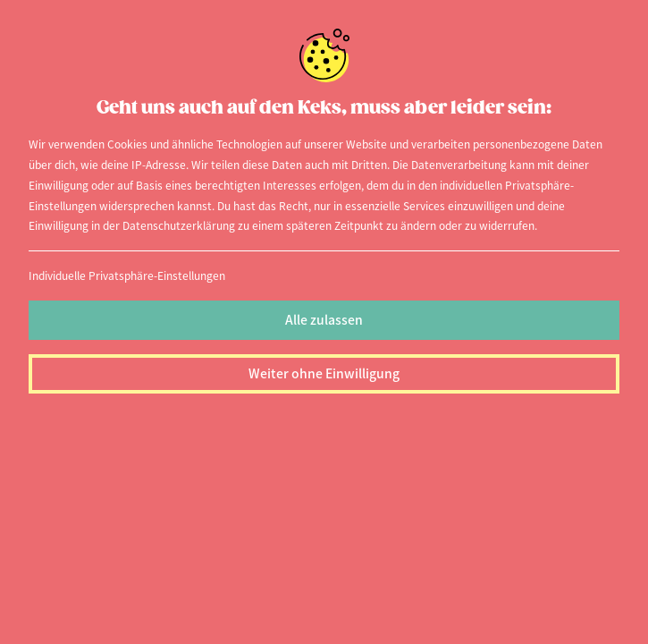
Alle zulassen (324, 319)
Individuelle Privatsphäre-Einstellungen (127, 275)
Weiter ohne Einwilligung (324, 373)
